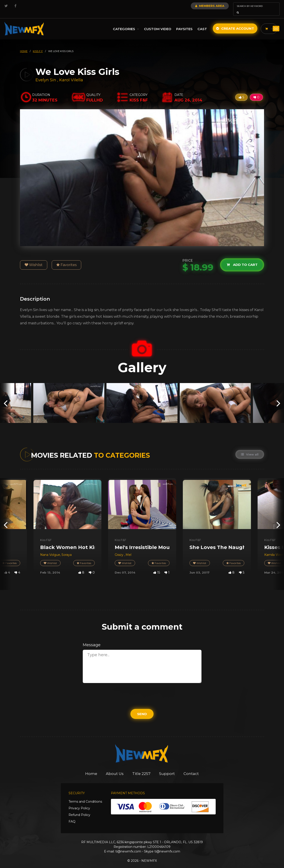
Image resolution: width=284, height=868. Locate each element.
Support (168, 767)
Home (91, 767)
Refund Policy (79, 809)
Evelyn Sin (46, 74)
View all (250, 448)
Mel (128, 549)
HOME (24, 45)
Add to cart (242, 259)
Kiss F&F (46, 534)
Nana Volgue (50, 549)
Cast (201, 23)
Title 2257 (142, 767)
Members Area (198, 6)
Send (142, 708)
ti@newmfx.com (128, 845)
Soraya (67, 549)
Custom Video (157, 23)
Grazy (119, 549)
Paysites (183, 23)
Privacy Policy (79, 802)
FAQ (72, 815)
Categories (125, 23)
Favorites (66, 259)
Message (92, 639)
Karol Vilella (71, 74)
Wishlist (34, 259)
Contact (192, 767)
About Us (115, 767)
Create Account (234, 22)
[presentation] (6, 397)
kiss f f (38, 45)
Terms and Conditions (85, 795)
